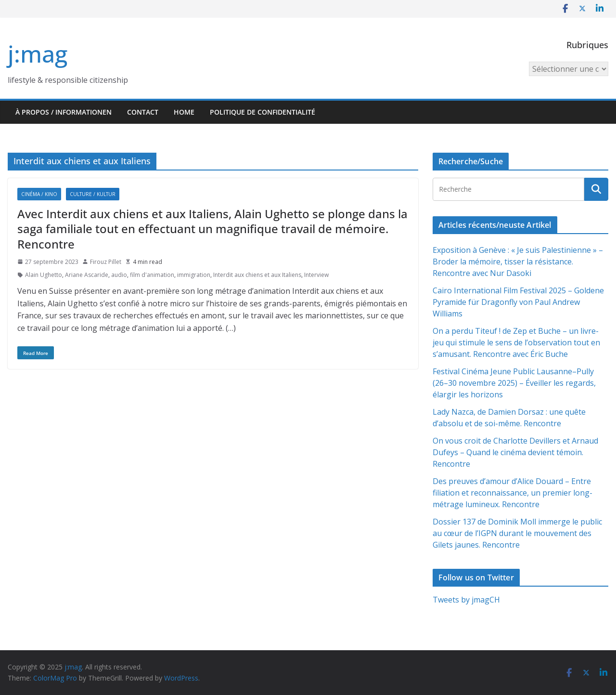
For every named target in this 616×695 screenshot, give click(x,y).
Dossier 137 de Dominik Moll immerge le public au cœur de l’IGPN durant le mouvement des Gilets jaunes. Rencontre (517, 533)
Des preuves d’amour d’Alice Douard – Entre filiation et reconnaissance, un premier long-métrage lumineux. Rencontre (513, 493)
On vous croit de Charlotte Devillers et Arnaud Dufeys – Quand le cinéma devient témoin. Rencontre (515, 452)
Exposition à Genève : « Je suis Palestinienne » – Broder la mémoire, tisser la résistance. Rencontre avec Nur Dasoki (518, 262)
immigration (194, 275)
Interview (316, 275)
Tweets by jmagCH (466, 600)
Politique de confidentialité (263, 112)
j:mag (38, 54)
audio (119, 275)
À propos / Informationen (64, 112)
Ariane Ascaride (87, 275)
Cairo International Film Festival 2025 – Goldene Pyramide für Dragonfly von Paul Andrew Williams (518, 302)
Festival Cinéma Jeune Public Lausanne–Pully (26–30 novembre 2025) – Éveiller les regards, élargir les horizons (514, 383)
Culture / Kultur (93, 194)
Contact (143, 112)
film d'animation (152, 275)
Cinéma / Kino (39, 194)
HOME (184, 112)
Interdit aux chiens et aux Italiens (257, 275)
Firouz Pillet (106, 262)
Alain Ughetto (44, 275)
